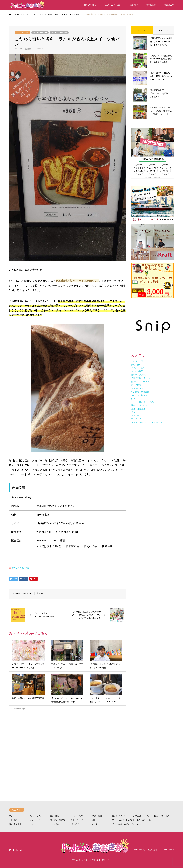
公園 (93, 820)
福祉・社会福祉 (15, 824)
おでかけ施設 (97, 816)
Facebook (14, 850)
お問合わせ (151, 5)
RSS (21, 850)
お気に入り (169, 5)
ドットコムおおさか (150, 850)
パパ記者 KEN (27, 594)
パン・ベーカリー (40, 33)
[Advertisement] (67, 744)
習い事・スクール (119, 816)
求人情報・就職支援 (58, 820)
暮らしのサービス (144, 820)
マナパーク (96, 824)
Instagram (17, 850)
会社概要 (134, 5)
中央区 (42, 594)
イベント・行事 (77, 816)
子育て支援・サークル (141, 816)
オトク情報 (13, 820)
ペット (32, 824)
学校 (11, 816)
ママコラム (163, 30)
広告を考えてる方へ (113, 5)
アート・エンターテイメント (123, 820)
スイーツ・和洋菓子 (59, 33)
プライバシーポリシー (81, 860)
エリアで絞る (90, 5)
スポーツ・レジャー (79, 820)
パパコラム (75, 824)
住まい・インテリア (161, 816)
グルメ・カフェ (23, 33)
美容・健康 (54, 816)
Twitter (10, 850)
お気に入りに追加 (22, 568)
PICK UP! (142, 30)
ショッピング (35, 820)
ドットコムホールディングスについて (127, 824)
